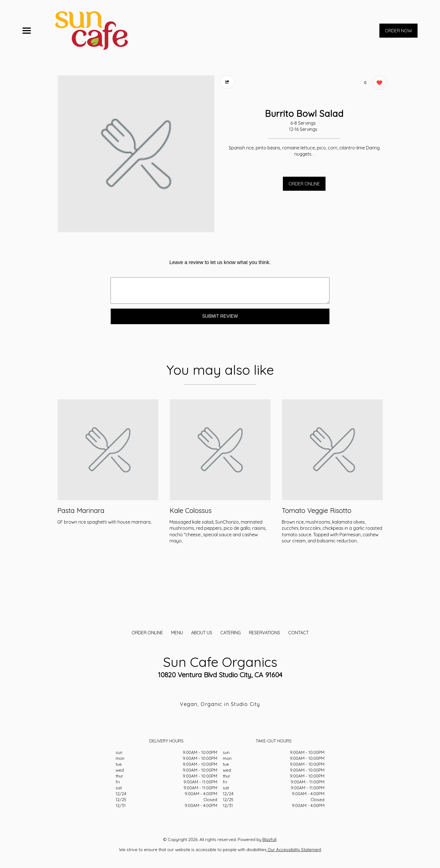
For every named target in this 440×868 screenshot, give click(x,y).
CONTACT (298, 633)
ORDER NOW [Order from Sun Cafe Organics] (398, 31)
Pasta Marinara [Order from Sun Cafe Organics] (81, 510)
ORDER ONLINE (304, 184)
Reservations (264, 633)
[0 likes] (378, 83)
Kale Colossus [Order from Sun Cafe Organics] (191, 510)
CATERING (231, 633)
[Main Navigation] (27, 31)
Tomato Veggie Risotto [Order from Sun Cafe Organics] (317, 510)
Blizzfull (269, 839)
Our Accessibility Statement (294, 850)
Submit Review (220, 316)
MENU (177, 633)
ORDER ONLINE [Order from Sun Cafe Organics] (147, 633)
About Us (202, 633)
